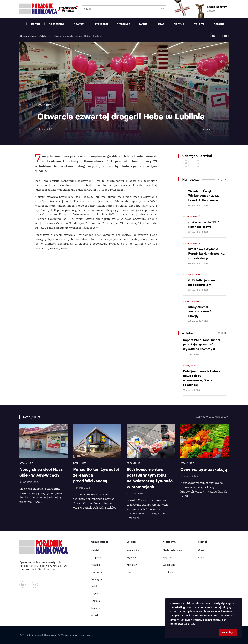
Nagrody (167, 558)
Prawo (161, 24)
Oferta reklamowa (172, 550)
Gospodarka (57, 24)
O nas (201, 550)
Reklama (199, 24)
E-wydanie (168, 572)
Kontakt (219, 24)
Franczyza (123, 24)
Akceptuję (228, 632)
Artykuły (44, 36)
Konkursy (132, 565)
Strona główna (28, 36)
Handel (35, 24)
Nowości (79, 24)
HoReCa (179, 24)
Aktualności (195, 217)
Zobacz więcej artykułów (212, 417)
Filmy (130, 572)
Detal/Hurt (190, 366)
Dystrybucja (169, 565)
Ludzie (143, 24)
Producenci (101, 24)
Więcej (222, 179)
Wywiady (131, 558)
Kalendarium (134, 550)
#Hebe (207, 129)
